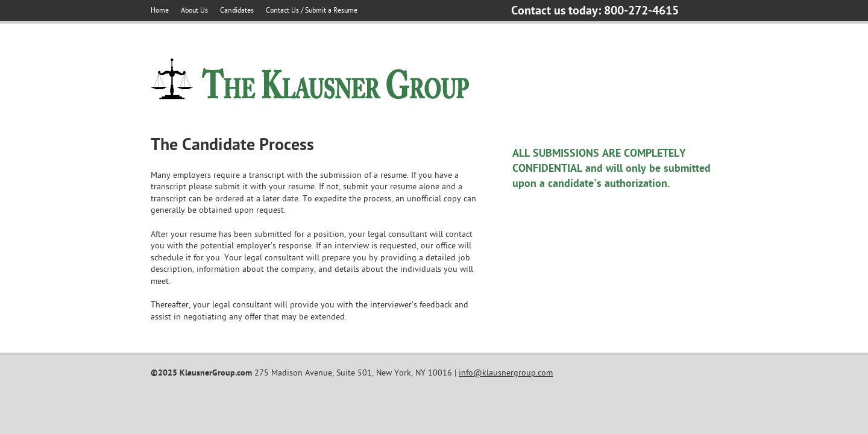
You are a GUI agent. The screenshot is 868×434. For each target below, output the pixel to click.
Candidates (237, 10)
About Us (194, 10)
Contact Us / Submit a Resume (312, 10)
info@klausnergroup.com (506, 373)
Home (160, 10)
